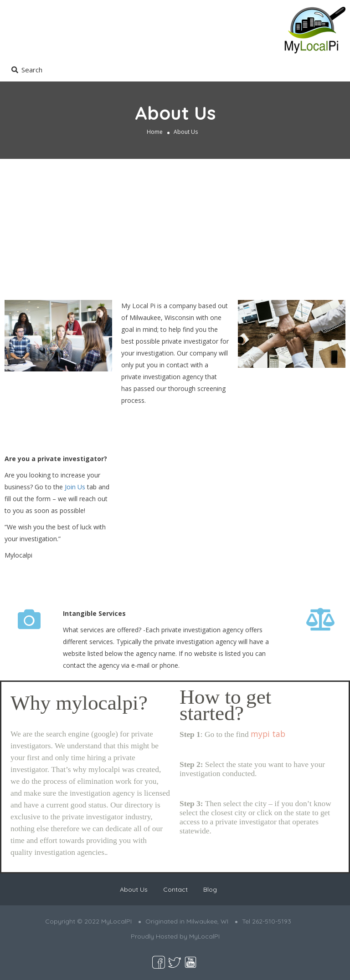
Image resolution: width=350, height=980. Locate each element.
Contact (175, 889)
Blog (210, 889)
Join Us (75, 487)
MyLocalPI (204, 936)
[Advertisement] (175, 227)
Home (155, 132)
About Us (134, 889)
